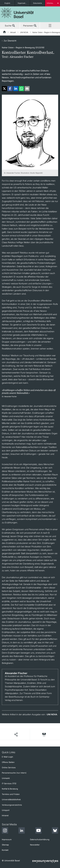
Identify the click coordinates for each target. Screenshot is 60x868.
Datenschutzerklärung (40, 839)
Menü (50, 26)
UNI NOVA (24, 32)
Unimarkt (6, 778)
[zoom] (30, 132)
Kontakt (5, 850)
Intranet (5, 815)
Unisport (6, 810)
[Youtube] (38, 831)
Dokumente (37, 3)
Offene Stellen (8, 762)
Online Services (9, 767)
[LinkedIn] (22, 831)
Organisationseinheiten (24, 3)
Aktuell (13, 32)
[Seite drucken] (44, 734)
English (7, 3)
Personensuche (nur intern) (14, 773)
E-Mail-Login (7, 757)
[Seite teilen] (16, 734)
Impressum (7, 839)
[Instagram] (5, 831)
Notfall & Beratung (10, 789)
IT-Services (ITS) (9, 783)
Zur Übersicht (10, 41)
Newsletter (35, 845)
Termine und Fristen (11, 794)
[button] (4, 89)
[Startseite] (5, 32)
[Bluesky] (55, 831)
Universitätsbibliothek (11, 799)
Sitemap (5, 845)
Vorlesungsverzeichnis (12, 805)
